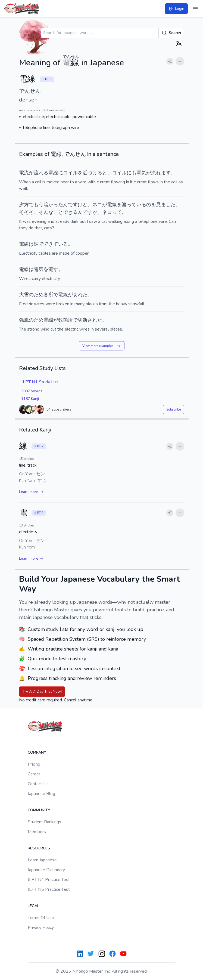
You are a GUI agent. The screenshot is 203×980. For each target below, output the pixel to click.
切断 (83, 320)
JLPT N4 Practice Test (49, 880)
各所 (48, 295)
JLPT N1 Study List (40, 382)
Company (37, 752)
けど (83, 205)
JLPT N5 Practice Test (49, 889)
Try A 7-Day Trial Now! (42, 691)
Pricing (34, 764)
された (95, 320)
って (132, 205)
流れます (161, 173)
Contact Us (38, 784)
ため (39, 295)
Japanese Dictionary (46, 870)
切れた (80, 295)
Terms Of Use (41, 918)
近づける (92, 173)
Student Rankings (44, 822)
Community (39, 810)
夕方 (24, 205)
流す (53, 269)
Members (37, 832)
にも (132, 173)
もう (39, 205)
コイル (70, 173)
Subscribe (174, 409)
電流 (24, 173)
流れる (41, 173)
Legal (33, 906)
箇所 (68, 320)
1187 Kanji (30, 399)
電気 (141, 173)
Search (171, 33)
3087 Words (32, 391)
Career (34, 774)
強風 (24, 320)
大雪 (24, 295)
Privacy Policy (41, 927)
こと (58, 212)
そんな (46, 212)
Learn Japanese (42, 860)
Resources (39, 848)
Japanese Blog (41, 794)
